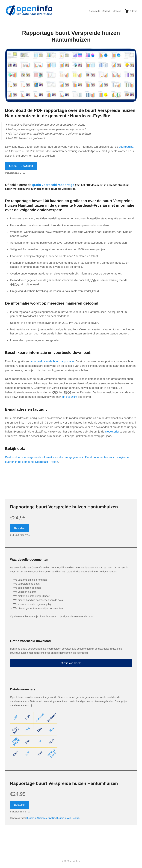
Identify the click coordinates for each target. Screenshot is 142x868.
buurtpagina (126, 147)
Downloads (94, 11)
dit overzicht (70, 397)
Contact (106, 11)
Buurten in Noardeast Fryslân (41, 818)
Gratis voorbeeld (71, 663)
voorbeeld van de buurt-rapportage (52, 361)
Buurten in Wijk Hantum (68, 818)
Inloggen (117, 11)
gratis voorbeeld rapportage (53, 185)
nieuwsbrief (112, 432)
